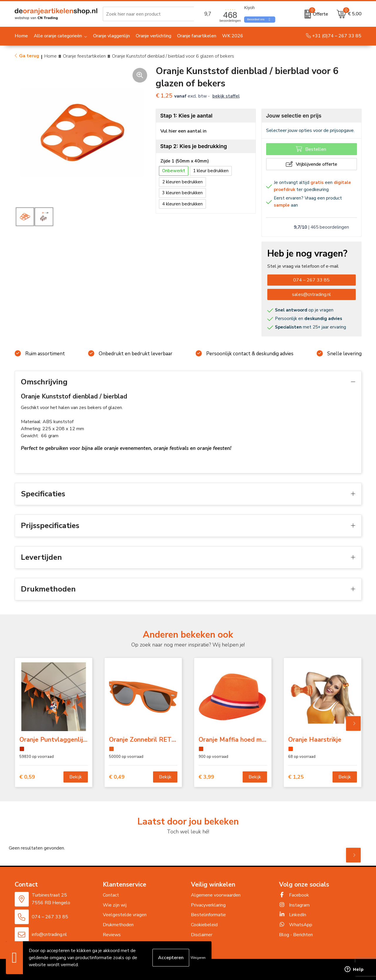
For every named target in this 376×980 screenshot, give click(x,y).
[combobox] (150, 14)
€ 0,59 (27, 777)
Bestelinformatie (208, 915)
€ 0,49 (117, 777)
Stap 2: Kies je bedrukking (194, 146)
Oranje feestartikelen (84, 56)
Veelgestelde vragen (125, 915)
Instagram (294, 905)
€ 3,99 (206, 777)
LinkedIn (293, 915)
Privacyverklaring (208, 905)
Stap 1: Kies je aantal (187, 116)
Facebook (294, 895)
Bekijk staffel (226, 96)
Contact (111, 895)
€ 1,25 (296, 777)
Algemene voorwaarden (216, 895)
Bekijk (76, 777)
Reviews (112, 935)
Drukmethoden (118, 925)
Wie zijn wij (115, 905)
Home (51, 56)
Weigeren (198, 958)
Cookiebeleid (204, 925)
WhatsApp (296, 925)
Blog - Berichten (296, 935)
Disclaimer (202, 935)
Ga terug (29, 56)
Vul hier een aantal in (183, 131)
